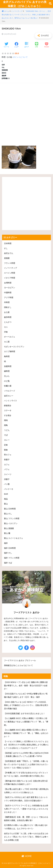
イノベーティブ (17, 11)
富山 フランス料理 (12, 519)
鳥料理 (7, 356)
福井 (6, 543)
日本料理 (8, 243)
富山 (6, 504)
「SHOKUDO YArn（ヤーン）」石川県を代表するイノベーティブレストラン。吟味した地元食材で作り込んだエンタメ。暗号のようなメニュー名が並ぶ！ (26, 15)
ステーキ (8, 411)
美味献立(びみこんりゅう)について (18, 665)
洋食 (6, 332)
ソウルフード (10, 391)
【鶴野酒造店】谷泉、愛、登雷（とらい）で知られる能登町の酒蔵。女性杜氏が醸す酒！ (26, 819)
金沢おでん (9, 253)
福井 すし (8, 553)
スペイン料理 (10, 273)
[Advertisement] (26, 112)
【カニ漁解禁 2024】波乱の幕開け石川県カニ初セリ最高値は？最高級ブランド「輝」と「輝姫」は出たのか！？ (26, 733)
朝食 (6, 450)
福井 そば (8, 563)
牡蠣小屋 (8, 386)
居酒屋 (7, 258)
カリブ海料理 (10, 352)
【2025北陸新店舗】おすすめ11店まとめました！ (24, 714)
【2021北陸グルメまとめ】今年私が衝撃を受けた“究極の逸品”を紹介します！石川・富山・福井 (26, 695)
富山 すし (8, 514)
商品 (6, 499)
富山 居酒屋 (9, 528)
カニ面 (7, 342)
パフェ (7, 469)
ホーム (7, 11)
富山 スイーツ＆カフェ (13, 538)
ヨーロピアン (10, 288)
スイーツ (8, 474)
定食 (6, 445)
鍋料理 (7, 371)
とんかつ (8, 322)
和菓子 (7, 460)
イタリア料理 (10, 278)
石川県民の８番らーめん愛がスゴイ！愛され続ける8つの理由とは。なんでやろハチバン (26, 827)
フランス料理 (10, 263)
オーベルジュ (10, 337)
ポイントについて (20, 57)
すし (6, 248)
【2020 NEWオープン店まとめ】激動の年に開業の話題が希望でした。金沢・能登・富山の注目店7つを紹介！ (26, 686)
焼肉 (6, 420)
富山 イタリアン (11, 524)
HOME (27, 856)
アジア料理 (9, 298)
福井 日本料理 (10, 548)
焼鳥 (6, 425)
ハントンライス (10, 401)
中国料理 (8, 293)
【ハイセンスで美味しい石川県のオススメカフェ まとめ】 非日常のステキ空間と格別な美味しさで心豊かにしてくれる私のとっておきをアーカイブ (26, 745)
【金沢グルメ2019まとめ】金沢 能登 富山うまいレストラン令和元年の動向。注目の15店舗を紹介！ (26, 799)
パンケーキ (9, 489)
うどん (7, 430)
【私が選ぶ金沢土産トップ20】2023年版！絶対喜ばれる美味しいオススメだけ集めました (26, 791)
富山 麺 (7, 533)
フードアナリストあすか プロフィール (20, 661)
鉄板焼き (8, 406)
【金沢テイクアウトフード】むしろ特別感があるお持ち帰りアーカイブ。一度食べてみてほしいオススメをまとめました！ (26, 809)
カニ (6, 327)
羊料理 (7, 302)
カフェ (7, 465)
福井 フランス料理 (12, 558)
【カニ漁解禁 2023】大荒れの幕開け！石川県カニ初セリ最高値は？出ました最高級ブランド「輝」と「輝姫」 (26, 722)
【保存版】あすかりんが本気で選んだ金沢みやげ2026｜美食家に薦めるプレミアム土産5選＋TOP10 (26, 755)
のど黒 (7, 381)
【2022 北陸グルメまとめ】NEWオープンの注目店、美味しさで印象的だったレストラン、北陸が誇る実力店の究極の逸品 (26, 705)
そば (6, 435)
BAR (6, 494)
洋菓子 (7, 479)
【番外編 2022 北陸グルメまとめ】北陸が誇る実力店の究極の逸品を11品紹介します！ (26, 783)
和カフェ (8, 455)
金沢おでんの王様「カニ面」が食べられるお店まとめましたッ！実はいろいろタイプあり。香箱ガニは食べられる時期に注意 (26, 837)
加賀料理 (8, 366)
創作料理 (8, 317)
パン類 (7, 484)
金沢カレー (9, 396)
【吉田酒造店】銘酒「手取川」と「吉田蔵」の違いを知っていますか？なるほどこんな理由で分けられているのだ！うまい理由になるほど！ (26, 764)
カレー (7, 440)
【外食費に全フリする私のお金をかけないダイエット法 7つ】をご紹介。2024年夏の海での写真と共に (26, 774)
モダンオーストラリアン (14, 347)
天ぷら (7, 376)
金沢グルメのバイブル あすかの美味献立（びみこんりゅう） (25, 4)
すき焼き (8, 415)
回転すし (8, 307)
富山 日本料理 (10, 509)
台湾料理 (8, 283)
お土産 (7, 312)
